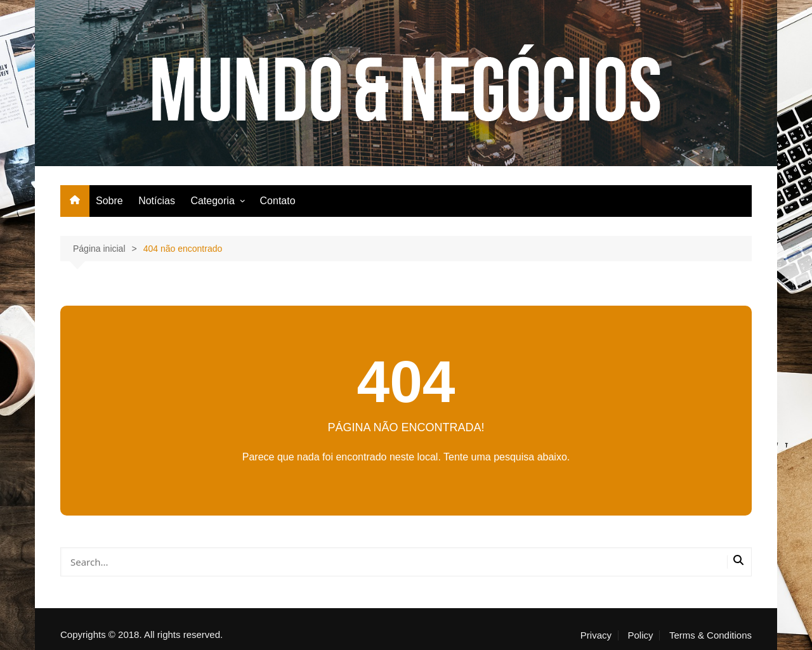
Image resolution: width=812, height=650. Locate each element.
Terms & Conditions (710, 635)
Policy (640, 635)
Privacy (596, 635)
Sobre (109, 201)
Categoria (212, 201)
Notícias (157, 201)
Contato (278, 201)
